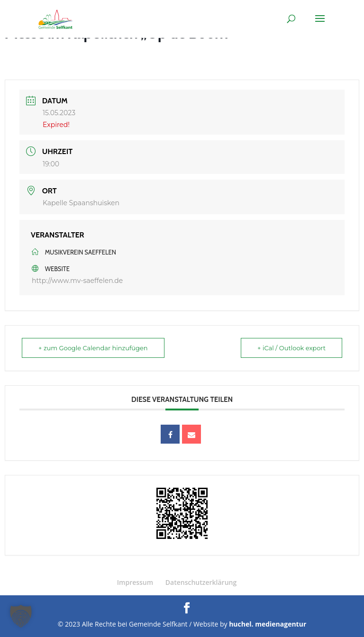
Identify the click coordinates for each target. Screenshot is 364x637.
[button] (21, 616)
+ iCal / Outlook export (291, 348)
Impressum (135, 582)
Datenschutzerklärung (201, 582)
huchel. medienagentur (268, 624)
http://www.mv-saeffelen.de (77, 281)
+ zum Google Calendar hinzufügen (93, 348)
